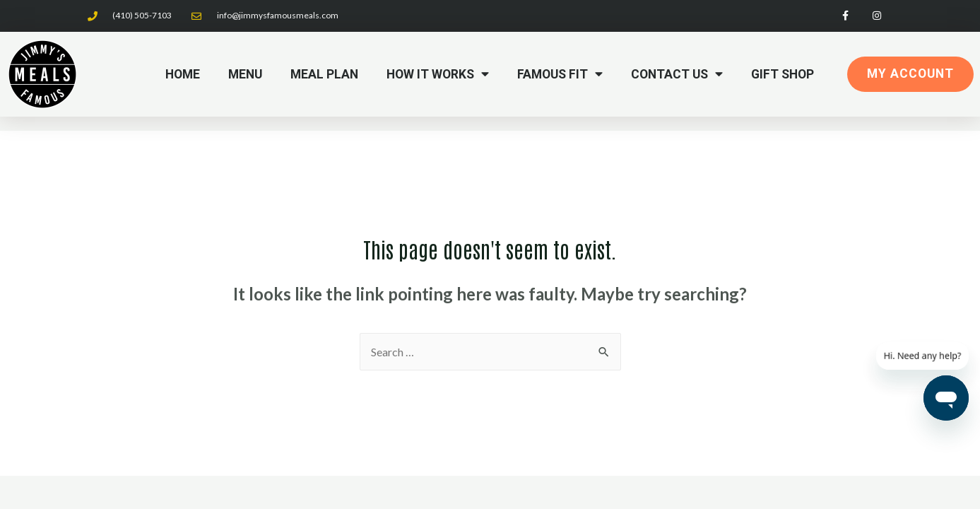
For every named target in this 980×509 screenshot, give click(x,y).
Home (183, 74)
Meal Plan (324, 74)
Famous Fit (560, 74)
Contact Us (677, 74)
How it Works (438, 74)
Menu (245, 74)
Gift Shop (783, 74)
